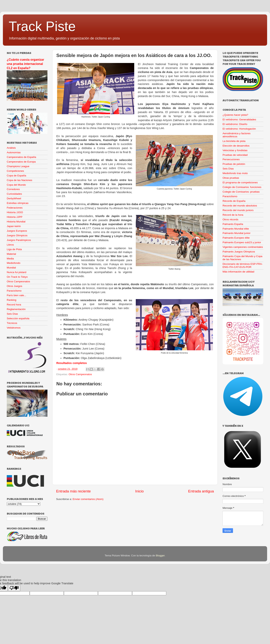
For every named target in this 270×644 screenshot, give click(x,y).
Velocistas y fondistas (235, 150)
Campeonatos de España (21, 157)
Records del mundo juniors (238, 210)
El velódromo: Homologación (239, 129)
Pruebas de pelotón (234, 164)
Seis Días (12, 314)
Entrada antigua (201, 491)
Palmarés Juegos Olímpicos (239, 252)
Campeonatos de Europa (21, 162)
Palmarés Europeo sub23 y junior (242, 242)
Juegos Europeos (17, 231)
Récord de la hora (233, 215)
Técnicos (12, 323)
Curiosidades (14, 194)
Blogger (160, 556)
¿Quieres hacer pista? (235, 115)
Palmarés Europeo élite (236, 238)
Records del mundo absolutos (240, 206)
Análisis (11, 148)
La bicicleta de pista (234, 141)
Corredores (13, 189)
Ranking (12, 300)
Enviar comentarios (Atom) (88, 499)
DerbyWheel (14, 198)
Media (10, 259)
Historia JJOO (15, 212)
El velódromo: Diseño (235, 124)
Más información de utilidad (238, 272)
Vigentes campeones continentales (243, 247)
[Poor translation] (14, 588)
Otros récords (230, 219)
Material (11, 254)
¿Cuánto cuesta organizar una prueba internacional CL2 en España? (25, 64)
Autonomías (14, 152)
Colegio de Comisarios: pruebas (241, 192)
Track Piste (42, 26)
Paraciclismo (14, 291)
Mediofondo (14, 263)
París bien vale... (16, 295)
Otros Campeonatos (80, 374)
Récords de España (234, 201)
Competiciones (15, 171)
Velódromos (14, 328)
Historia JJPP (15, 217)
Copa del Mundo (16, 185)
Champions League (18, 166)
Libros (10, 245)
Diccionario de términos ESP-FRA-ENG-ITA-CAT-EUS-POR (243, 265)
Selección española (18, 318)
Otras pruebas (231, 178)
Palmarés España (233, 224)
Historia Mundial (16, 222)
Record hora (14, 305)
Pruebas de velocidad (235, 155)
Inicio (139, 491)
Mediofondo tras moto (235, 173)
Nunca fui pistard (16, 272)
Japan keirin (14, 226)
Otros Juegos (14, 286)
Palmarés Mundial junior (237, 233)
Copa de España (16, 176)
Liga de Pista (14, 249)
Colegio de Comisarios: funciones (242, 187)
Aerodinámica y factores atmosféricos (237, 135)
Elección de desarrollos (236, 146)
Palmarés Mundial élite (236, 229)
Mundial (11, 268)
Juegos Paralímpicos (19, 240)
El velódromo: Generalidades (239, 119)
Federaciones (15, 208)
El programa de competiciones (240, 182)
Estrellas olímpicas (18, 203)
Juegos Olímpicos (17, 235)
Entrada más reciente (73, 491)
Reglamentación (16, 309)
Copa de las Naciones (19, 180)
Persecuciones (231, 159)
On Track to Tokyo (17, 277)
